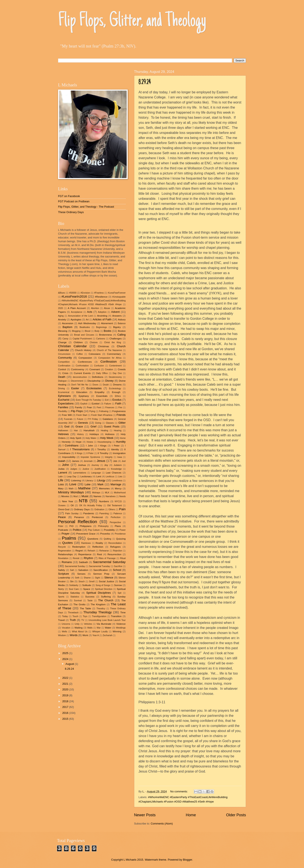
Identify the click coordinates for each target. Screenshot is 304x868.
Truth (73, 620)
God (67, 427)
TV (83, 620)
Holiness (110, 434)
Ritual (123, 558)
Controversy (78, 369)
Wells (64, 632)
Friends (121, 415)
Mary (61, 488)
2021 (66, 684)
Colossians (95, 354)
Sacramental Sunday (75, 566)
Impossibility (69, 457)
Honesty (66, 442)
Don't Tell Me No (80, 385)
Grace (79, 427)
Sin (72, 581)
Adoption (102, 312)
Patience (118, 514)
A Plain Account (77, 308)
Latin (60, 477)
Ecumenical (64, 392)
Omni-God (64, 509)
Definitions (98, 377)
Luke (88, 484)
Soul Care (74, 589)
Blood (87, 331)
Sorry (61, 589)
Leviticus (110, 477)
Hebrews (63, 434)
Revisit (76, 558)
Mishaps (96, 493)
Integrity (109, 457)
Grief (94, 427)
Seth (77, 578)
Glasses (110, 423)
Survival (78, 601)
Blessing (63, 331)
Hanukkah (89, 430)
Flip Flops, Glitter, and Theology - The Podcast (86, 207)
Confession (109, 361)
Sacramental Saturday (109, 562)
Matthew (84, 488)
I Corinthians (71, 446)
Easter (75, 388)
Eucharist (64, 400)
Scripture (64, 574)
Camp (65, 339)
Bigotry (117, 327)
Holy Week (107, 438)
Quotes (68, 543)
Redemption (79, 547)
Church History (83, 350)
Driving (61, 388)
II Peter (90, 453)
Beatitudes (85, 327)
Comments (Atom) (162, 824)
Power (123, 530)
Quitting (107, 539)
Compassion (85, 358)
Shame (87, 578)
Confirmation (64, 366)
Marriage (116, 484)
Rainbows (86, 543)
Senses (81, 574)
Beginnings (101, 327)
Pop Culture (94, 530)
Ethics (118, 396)
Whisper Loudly (100, 632)
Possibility (109, 530)
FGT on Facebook (69, 196)
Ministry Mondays (71, 492)
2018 (66, 701)
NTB (83, 501)
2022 (66, 678)
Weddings (121, 628)
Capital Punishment (82, 339)
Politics (77, 530)
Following (104, 411)
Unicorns (66, 624)
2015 (66, 719)
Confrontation (82, 366)
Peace (62, 517)
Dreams (117, 385)
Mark (101, 484)
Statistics (75, 597)
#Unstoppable (119, 297)
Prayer (65, 534)
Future (80, 419)
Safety (62, 570)
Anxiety (62, 320)
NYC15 (118, 501)
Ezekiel (96, 404)
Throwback (73, 613)
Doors (95, 385)
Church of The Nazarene (109, 350)
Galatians (108, 419)
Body (97, 331)
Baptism (67, 327)
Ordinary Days (82, 509)
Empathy (100, 392)
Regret (79, 551)
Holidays (94, 434)
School (117, 570)
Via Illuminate (104, 624)
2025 (66, 653)
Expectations (66, 403)
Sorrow (118, 585)
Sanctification (101, 570)
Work (85, 635)
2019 (66, 695)
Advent (115, 312)
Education (82, 392)
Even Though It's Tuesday (88, 400)
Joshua (82, 465)
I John (90, 446)
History (80, 434)
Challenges (115, 339)
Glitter (122, 423)
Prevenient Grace (86, 534)
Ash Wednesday (87, 323)
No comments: (179, 791)
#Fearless (99, 293)
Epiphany (84, 396)
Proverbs (105, 534)
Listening (76, 480)
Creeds (122, 369)
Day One (117, 373)
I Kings (102, 446)
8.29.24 (145, 83)
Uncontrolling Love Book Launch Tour (107, 620)
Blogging (76, 331)
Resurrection (114, 554)
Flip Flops (77, 411)
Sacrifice (118, 566)
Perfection (116, 517)
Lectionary (86, 476)
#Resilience (101, 297)
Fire (120, 407)
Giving (98, 423)
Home (191, 815)
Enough (116, 392)
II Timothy (103, 453)
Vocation (66, 628)
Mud (76, 496)
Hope (79, 442)
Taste (90, 601)
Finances (110, 407)
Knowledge (116, 469)
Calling (121, 335)
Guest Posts (112, 427)
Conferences (85, 362)
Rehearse (104, 551)
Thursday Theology (98, 612)
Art (87, 320)
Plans (118, 526)
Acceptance (77, 312)
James (76, 461)
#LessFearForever (117, 293)
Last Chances (114, 473)
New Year (68, 501)
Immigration (119, 453)
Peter (61, 526)
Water (108, 628)
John (65, 465)
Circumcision (64, 354)
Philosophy (103, 526)
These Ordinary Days (71, 212)
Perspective (115, 522)
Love (73, 484)
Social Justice (106, 581)
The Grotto (79, 604)
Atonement (107, 323)
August (70, 664)
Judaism (118, 465)
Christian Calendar (72, 346)
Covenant (95, 369)
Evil (107, 400)
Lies (120, 477)
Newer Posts (145, 815)
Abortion (95, 308)
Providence (120, 534)
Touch (75, 616)
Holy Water (91, 438)
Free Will (67, 415)
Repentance (85, 554)
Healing (104, 431)
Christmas (103, 346)
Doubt (106, 385)
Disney (109, 381)
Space (87, 589)
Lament (63, 473)
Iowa (120, 457)
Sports (61, 597)
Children (78, 342)
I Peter (116, 446)
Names (97, 496)
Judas (61, 469)
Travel (61, 620)
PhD (71, 526)
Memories (104, 488)
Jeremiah (88, 461)
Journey (95, 465)
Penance (79, 517)
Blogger (187, 860)
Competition (64, 362)
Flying (92, 411)
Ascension (68, 323)
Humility (121, 442)
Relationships (65, 554)
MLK (107, 493)
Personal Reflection (78, 522)
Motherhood (120, 493)
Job (115, 461)
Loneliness (117, 481)
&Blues (62, 293)
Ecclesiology (115, 388)
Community (65, 358)
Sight (97, 578)
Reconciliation (115, 543)
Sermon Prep (101, 574)
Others (112, 510)
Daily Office (102, 373)
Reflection (98, 547)
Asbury (122, 320)
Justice (86, 469)
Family (79, 407)
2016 (66, 713)
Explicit (84, 404)
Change (62, 342)
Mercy (118, 488)
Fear (90, 407)
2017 (66, 707)
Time (123, 612)
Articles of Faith (102, 319)
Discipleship (94, 381)
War (99, 628)
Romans (67, 562)
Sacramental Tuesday (99, 566)
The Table (85, 608)
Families (63, 407)
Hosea (90, 442)
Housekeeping (104, 442)
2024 (66, 659)
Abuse (107, 308)
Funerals (68, 419)
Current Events (82, 373)
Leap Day (72, 477)
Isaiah (62, 461)
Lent (99, 476)
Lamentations (80, 473)
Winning (117, 631)
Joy (106, 465)
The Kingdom (98, 604)
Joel (124, 461)
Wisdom (62, 635)
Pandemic (89, 513)
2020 (60, 308)
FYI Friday (93, 419)
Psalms (69, 538)
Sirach (82, 582)
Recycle (62, 547)
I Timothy (101, 449)
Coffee (80, 354)
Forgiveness (119, 411)
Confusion (99, 366)
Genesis (83, 423)
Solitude (87, 585)
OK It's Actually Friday (91, 505)
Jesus (101, 461)
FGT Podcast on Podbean (74, 201)
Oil (72, 505)
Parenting (104, 514)
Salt (72, 570)
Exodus (117, 400)
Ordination (99, 510)
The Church (106, 600)
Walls (90, 628)
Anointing (102, 316)
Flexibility (62, 411)
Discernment (77, 381)
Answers (117, 316)
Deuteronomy (115, 377)
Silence (109, 578)
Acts (90, 312)
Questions (93, 539)
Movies (65, 496)
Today (65, 616)
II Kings (79, 453)
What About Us (80, 632)
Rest (99, 554)
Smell (92, 582)
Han (76, 431)
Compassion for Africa (110, 358)
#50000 (73, 293)
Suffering (106, 597)
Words (74, 635)
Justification (100, 469)
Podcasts (63, 530)
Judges (74, 469)
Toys (85, 616)
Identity (115, 449)
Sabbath (83, 562)
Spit (119, 593)
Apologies (76, 320)
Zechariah (107, 635)
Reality (99, 543)
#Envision (85, 293)
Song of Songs (103, 585)
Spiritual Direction (104, 589)
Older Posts (236, 815)
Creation (109, 369)
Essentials (102, 396)
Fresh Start (82, 415)
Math (71, 489)
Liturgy (101, 480)
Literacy (89, 481)
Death (62, 377)
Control (62, 369)
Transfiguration (99, 616)
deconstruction (80, 377)
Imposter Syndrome (90, 457)
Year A (96, 635)
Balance (122, 323)
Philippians (85, 526)
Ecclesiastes (94, 388)
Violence (121, 624)
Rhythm (88, 558)
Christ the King (113, 342)
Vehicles (88, 624)
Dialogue (62, 381)
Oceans (62, 505)
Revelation (63, 558)
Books (107, 331)
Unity (77, 624)
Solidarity (74, 585)
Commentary (114, 354)
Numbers (104, 501)
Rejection (118, 551)
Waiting (79, 628)
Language (96, 473)
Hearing (118, 431)
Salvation (83, 570)
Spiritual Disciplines (99, 593)
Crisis (65, 373)
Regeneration (65, 551)
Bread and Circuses (84, 335)
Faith (118, 403)
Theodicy (101, 609)
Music (85, 496)
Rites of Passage (107, 558)
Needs (122, 496)
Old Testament (115, 505)
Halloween (63, 431)
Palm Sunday (72, 514)
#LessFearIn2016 (74, 296)
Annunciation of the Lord (80, 316)
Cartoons (101, 339)
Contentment (115, 366)
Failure (108, 404)
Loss (61, 484)
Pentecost (97, 517)
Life (61, 480)
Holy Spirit (75, 438)
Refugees (115, 547)
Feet (99, 407)
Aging (61, 316)
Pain (122, 509)
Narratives (111, 496)
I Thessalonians (80, 449)
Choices (94, 342)
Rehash (91, 551)
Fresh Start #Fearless (102, 415)
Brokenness (105, 335)
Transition (116, 616)
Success (90, 597)
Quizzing (121, 539)
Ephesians (64, 396)
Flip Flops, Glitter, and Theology (132, 22)
